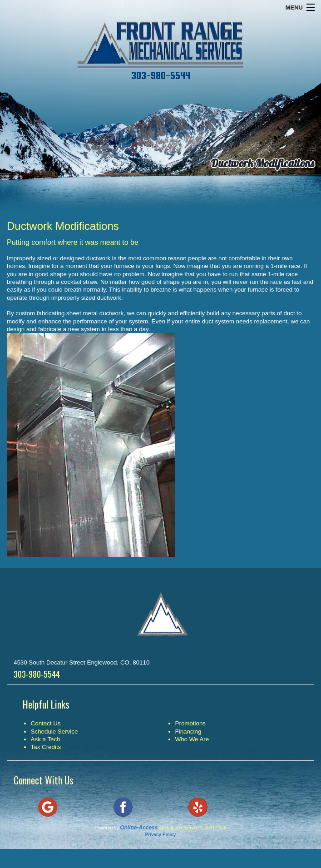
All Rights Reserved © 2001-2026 (193, 828)
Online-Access (139, 828)
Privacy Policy (161, 835)
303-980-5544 (161, 75)
